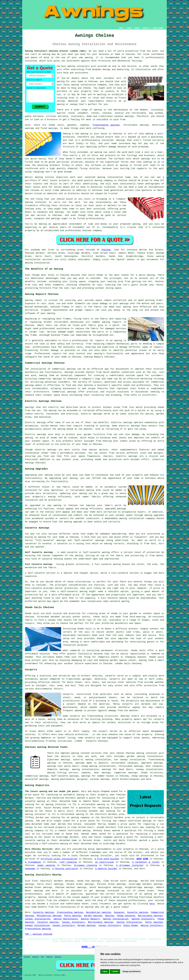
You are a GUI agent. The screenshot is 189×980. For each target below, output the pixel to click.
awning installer (147, 753)
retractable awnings (131, 766)
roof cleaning (68, 862)
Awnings (110, 916)
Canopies (119, 912)
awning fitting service (62, 773)
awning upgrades (154, 515)
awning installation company (89, 85)
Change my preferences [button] (131, 971)
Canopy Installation (38, 919)
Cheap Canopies (126, 916)
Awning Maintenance (66, 919)
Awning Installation (116, 919)
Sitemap (27, 957)
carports (110, 676)
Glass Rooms (131, 925)
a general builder (106, 869)
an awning (40, 537)
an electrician (104, 862)
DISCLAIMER (158, 28)
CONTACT (146, 28)
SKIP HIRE (142, 859)
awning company (80, 818)
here (152, 904)
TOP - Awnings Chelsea (39, 934)
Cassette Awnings (44, 912)
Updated (49, 957)
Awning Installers (143, 919)
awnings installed (107, 891)
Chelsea (106, 250)
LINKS (129, 28)
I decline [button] (115, 971)
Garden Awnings (93, 916)
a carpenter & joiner (146, 862)
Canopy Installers (73, 922)
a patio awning (145, 275)
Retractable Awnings (150, 916)
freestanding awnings (106, 125)
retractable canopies (124, 763)
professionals (137, 900)
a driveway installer (130, 865)
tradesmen (95, 852)
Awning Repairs (90, 919)
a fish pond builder (107, 859)
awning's (99, 354)
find (35, 881)
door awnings (102, 773)
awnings (129, 116)
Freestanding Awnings (70, 912)
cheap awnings (140, 776)
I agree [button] (105, 971)
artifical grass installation (59, 859)
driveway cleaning (86, 865)
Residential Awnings (99, 912)
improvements (104, 849)
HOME (121, 28)
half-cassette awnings (65, 776)
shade (100, 639)
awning (46, 54)
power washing (46, 865)
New (42, 957)
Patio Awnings (73, 916)
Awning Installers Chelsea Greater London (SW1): (56, 51)
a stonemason (33, 862)
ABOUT (137, 28)
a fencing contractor (65, 869)
